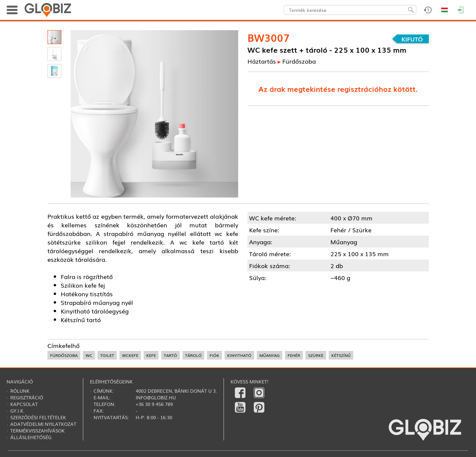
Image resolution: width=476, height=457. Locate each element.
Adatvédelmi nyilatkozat (43, 424)
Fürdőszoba (299, 61)
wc (89, 355)
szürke (316, 355)
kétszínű (341, 355)
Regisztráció (27, 397)
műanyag (270, 355)
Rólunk (20, 391)
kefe (151, 355)
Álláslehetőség (31, 437)
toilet (107, 355)
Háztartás (262, 61)
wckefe (130, 355)
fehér (294, 355)
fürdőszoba (64, 355)
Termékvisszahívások (37, 430)
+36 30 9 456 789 (154, 404)
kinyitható (239, 355)
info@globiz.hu (156, 397)
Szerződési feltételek (38, 417)
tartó (170, 355)
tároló (193, 355)
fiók (214, 355)
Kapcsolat (24, 404)
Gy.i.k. (17, 411)
